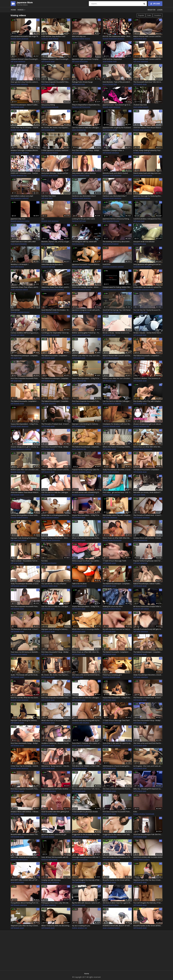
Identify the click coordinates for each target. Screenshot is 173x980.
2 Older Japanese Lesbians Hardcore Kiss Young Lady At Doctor (56, 150)
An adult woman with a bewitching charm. (87, 492)
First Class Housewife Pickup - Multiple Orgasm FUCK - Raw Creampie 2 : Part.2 (87, 150)
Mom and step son (79, 36)
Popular (141, 15)
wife (81, 723)
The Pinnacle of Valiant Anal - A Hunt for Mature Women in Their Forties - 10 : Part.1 (56, 424)
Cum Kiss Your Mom (49, 196)
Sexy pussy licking (48, 105)
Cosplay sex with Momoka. (51, 880)
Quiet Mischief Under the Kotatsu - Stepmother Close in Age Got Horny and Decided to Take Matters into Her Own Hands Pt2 (56, 310)
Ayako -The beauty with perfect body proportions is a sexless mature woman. (25, 675)
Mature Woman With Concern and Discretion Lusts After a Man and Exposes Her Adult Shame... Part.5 (148, 36)
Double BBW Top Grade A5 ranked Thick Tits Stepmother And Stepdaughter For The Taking (148, 287)
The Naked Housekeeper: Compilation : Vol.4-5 (117, 584)
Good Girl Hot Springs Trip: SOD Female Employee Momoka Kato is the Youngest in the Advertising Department (117, 310)
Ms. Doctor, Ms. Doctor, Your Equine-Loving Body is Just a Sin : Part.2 (56, 128)
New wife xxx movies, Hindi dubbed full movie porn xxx (148, 492)
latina (116, 905)
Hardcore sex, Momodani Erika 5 (84, 196)
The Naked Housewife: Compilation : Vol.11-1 (56, 356)
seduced (25, 198)
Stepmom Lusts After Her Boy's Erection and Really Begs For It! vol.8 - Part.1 (148, 880)
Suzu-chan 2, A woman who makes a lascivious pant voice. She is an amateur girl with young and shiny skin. (87, 743)
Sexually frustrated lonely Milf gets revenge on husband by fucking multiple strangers (148, 629)
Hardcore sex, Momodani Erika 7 (115, 196)
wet (48, 244)
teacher (85, 859)
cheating (86, 723)
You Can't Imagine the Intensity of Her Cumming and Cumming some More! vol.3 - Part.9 (148, 903)
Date (149, 15)
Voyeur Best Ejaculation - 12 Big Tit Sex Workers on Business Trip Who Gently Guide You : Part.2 (25, 424)
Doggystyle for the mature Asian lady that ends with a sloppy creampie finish (117, 834)
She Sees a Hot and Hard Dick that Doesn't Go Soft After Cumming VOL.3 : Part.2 (148, 743)
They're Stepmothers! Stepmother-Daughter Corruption (87, 105)
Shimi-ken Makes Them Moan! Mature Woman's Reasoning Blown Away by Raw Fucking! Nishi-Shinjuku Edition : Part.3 (25, 492)
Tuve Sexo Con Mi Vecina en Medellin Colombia (25, 652)
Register (151, 10)
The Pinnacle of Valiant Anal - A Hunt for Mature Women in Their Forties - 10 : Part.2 (148, 515)
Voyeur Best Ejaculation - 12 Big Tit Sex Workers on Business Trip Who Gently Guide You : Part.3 (87, 515)
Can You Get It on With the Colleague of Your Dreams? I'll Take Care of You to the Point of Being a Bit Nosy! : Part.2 (117, 401)
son (18, 335)
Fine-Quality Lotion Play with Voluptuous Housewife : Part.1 (148, 401)
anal (86, 814)
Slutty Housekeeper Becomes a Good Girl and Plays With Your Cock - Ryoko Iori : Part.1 (117, 470)
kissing (87, 38)
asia (144, 244)
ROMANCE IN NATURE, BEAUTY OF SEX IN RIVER (117, 926)
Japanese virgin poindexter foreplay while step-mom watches (87, 59)
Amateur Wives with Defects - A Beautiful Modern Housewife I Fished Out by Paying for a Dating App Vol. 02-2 (25, 812)
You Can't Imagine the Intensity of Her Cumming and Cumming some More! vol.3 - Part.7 (87, 880)
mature (25, 289)
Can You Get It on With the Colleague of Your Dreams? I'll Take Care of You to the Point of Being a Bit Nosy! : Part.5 (87, 698)
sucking (147, 859)
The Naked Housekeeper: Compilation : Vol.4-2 (56, 378)
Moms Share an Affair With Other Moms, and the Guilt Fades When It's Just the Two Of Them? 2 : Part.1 (117, 538)
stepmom (24, 84)
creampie (114, 267)
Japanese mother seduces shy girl (54, 834)
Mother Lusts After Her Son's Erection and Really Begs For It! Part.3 (117, 378)
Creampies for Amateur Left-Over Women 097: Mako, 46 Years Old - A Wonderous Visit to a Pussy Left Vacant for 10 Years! (117, 424)
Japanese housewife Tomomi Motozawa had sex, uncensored (87, 264)
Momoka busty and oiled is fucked (115, 173)
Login (160, 10)
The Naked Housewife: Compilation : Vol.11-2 (148, 356)
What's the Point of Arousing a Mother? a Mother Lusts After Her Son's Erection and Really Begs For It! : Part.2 (87, 538)
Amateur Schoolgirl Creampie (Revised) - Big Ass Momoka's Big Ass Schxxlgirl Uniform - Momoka (25, 150)
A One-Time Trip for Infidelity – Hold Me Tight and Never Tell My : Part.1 (25, 128)
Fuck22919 (106, 264)
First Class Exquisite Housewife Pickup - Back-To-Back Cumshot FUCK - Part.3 (56, 82)
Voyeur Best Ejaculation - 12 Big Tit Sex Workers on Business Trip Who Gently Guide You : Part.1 (87, 378)
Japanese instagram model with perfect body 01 (87, 310)
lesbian (56, 38)
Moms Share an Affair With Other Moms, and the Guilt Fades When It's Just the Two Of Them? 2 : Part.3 (148, 447)
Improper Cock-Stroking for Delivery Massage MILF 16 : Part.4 (25, 720)
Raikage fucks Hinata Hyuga (82, 82)
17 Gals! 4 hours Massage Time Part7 (116, 720)
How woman (15, 310)
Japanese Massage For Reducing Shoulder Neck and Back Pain (148, 196)
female (111, 84)
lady (115, 84)
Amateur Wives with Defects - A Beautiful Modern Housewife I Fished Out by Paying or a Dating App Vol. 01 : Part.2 (148, 538)
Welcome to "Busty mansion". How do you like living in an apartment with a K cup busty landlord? (56, 766)
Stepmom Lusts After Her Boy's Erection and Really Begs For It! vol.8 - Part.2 (25, 926)
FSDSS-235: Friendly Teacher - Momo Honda (87, 287)
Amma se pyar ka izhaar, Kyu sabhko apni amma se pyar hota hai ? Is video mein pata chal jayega (87, 561)
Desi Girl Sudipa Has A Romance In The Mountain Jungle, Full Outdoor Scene (117, 857)
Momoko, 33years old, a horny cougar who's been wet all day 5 (56, 242)
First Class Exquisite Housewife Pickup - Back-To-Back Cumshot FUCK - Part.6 (25, 789)
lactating (81, 586)
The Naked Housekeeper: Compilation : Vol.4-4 (87, 447)
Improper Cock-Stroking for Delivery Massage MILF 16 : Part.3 (56, 629)
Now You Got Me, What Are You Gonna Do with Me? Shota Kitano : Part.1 (25, 698)
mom (115, 61)
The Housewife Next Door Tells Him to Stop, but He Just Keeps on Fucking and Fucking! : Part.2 (87, 789)
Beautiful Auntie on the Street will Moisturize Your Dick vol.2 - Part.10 (148, 926)
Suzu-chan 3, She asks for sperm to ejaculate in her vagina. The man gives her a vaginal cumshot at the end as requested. (117, 743)
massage (55, 107)
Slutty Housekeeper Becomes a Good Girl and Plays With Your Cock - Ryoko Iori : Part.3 (148, 675)
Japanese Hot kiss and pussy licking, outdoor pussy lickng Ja (117, 219)
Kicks (135, 812)
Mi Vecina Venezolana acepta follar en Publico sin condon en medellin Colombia (148, 606)
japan (55, 586)
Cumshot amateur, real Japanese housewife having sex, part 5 (148, 219)
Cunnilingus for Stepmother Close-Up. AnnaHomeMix (56, 333)
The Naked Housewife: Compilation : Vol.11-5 (117, 652)
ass (25, 175)
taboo (22, 335)
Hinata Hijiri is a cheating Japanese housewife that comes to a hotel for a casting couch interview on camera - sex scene (56, 515)
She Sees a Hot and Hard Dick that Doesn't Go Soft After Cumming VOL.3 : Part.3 (117, 789)
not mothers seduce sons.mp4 (22, 196)
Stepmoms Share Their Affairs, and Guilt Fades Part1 (25, 287)
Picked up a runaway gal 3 (112, 675)
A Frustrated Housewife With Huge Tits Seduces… (25, 36)
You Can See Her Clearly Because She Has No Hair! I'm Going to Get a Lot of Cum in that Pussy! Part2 (148, 310)
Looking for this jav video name (83, 219)
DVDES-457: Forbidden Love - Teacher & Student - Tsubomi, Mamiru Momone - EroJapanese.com (25, 173)
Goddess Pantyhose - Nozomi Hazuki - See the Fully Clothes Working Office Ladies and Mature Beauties (56, 743)
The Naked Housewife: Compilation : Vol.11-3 (25, 401)
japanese (25, 38)
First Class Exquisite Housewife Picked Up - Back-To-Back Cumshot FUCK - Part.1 (25, 378)
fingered (115, 244)
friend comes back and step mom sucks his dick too (148, 173)
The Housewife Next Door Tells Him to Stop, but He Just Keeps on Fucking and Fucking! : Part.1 (148, 82)
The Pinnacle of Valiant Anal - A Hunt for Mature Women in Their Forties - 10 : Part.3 (25, 629)
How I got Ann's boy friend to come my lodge (25, 82)
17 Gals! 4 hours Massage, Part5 (114, 561)
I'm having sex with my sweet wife (84, 242)
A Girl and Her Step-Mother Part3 (53, 36)
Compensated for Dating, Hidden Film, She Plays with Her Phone (117, 287)
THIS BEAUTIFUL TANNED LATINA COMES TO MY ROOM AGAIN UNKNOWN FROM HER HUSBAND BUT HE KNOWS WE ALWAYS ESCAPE (87, 766)
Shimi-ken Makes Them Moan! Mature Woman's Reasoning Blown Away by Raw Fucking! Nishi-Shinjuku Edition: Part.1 (148, 128)
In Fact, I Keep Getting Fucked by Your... (147, 150)
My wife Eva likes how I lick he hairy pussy (117, 629)
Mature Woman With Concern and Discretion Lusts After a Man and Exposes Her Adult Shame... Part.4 (56, 470)
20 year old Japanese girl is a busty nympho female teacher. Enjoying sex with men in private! (25, 447)
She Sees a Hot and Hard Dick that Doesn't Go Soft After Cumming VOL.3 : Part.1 (87, 675)
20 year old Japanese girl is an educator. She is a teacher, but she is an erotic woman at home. (148, 424)
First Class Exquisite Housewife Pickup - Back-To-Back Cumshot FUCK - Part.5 (56, 698)
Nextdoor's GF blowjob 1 (20, 264)
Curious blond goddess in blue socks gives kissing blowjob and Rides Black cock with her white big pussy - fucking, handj (25, 515)
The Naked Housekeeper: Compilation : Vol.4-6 (148, 652)
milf (135, 38)
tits (85, 130)
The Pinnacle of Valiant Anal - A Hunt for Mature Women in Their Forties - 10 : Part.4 (148, 698)
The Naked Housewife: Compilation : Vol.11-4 (148, 470)
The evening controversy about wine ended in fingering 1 (117, 242)
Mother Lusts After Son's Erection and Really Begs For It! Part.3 (25, 470)
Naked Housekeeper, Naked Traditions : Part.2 (148, 584)
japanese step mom (18, 219)
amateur (26, 152)
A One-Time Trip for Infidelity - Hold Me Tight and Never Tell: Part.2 (25, 766)
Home (13, 10)
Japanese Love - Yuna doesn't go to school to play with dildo (117, 105)
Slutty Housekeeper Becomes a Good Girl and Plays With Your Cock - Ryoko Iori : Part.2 (25, 584)
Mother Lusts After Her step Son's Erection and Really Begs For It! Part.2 (87, 356)
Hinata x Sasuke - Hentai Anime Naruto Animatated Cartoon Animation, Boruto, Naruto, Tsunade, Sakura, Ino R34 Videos (148, 333)
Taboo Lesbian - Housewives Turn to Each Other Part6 (25, 561)
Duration (158, 15)
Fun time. (45, 561)
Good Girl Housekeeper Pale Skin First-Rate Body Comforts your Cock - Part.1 (148, 834)
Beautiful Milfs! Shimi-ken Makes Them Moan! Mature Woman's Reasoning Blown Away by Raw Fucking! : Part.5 (25, 834)
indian (111, 495)
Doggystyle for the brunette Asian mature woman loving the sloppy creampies (87, 834)
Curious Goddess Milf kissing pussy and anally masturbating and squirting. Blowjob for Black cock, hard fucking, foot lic (25, 333)
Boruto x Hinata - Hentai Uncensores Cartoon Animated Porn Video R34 (117, 333)
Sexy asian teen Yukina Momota (84, 173)
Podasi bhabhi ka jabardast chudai (85, 812)
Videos (22, 10)
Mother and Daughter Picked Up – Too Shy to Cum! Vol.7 (87, 333)
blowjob (14, 38)
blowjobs (23, 244)
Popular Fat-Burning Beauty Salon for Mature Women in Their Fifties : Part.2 (148, 561)
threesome (113, 38)
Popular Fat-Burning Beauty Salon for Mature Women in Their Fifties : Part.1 (87, 470)
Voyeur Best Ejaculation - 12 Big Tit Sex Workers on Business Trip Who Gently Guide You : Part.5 (117, 698)
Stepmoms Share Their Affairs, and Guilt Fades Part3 (56, 287)
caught (115, 130)
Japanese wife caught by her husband (117, 128)
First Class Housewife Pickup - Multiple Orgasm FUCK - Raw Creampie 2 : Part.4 (148, 720)
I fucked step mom (140, 105)
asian (19, 38)
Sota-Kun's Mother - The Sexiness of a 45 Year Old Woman (148, 378)
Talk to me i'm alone (79, 584)
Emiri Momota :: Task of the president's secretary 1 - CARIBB (117, 82)
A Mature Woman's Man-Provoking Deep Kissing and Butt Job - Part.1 (56, 59)
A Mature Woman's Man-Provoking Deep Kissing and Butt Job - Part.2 (25, 59)
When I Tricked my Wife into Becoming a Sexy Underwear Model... (56, 926)
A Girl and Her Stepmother (112, 59)
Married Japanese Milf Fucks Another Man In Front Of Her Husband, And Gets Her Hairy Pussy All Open (56, 789)
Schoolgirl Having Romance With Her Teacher (87, 857)
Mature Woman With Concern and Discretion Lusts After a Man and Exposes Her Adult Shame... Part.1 (148, 59)
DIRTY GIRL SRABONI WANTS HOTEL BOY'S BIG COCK (25, 857)
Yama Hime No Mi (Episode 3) (52, 264)
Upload (155, 4)
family (18, 84)
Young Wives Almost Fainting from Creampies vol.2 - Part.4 (25, 903)
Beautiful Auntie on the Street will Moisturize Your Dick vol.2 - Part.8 (117, 880)
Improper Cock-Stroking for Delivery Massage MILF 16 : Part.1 (87, 424)
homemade (121, 289)
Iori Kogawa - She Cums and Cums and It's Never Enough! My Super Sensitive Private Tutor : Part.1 (148, 766)
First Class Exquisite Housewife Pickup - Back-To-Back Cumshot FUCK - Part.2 (87, 401)
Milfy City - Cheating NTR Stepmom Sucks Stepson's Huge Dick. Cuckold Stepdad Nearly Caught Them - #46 (148, 789)
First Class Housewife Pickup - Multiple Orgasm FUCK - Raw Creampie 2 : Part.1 (56, 447)
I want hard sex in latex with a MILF (23, 242)
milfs (16, 267)
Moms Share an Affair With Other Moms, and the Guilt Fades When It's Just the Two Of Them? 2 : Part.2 (87, 652)
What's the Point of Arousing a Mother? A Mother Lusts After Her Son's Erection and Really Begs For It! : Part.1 (117, 447)
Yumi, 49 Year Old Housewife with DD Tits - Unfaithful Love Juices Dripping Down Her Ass (56, 857)
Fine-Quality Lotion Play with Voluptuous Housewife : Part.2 (117, 515)
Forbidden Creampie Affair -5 (113, 150)
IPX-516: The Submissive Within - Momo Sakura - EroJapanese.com (117, 36)
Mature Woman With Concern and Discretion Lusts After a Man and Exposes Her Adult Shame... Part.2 (117, 356)
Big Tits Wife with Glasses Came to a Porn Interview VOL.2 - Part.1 (87, 903)
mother (82, 38)
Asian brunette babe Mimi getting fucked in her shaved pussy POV (56, 812)
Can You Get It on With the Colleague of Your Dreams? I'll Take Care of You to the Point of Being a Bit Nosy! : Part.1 (87, 128)
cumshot (120, 267)
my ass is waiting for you (81, 926)
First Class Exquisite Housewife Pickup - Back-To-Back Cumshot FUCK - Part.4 (25, 606)
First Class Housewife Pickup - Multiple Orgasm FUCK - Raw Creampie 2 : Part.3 (56, 652)
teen (22, 882)
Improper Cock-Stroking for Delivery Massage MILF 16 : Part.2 (25, 538)
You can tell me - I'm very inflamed (54, 584)
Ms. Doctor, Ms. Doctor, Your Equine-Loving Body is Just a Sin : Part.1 (56, 675)
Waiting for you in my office (113, 606)
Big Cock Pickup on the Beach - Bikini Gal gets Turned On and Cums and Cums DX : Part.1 (56, 538)
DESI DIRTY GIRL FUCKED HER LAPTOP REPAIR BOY (25, 880)
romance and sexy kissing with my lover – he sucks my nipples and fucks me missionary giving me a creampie (87, 720)
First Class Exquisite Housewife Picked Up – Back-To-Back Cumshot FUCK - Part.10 (117, 812)
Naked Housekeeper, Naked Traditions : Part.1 (25, 105)
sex (43, 219)
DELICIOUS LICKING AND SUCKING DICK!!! (148, 857)
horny (52, 244)
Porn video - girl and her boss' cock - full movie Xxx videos (117, 492)
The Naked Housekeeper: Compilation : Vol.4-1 (25, 356)
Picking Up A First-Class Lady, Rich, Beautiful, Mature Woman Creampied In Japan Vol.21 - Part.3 (56, 903)
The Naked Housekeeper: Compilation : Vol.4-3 (56, 401)
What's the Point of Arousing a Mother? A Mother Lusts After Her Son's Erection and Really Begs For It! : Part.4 (56, 720)
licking (44, 107)
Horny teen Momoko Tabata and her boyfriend (56, 173)
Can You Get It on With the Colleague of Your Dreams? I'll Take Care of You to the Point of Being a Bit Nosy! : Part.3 (56, 492)
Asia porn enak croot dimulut (144, 242)
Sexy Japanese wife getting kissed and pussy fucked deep (148, 264)
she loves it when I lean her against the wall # (117, 903)
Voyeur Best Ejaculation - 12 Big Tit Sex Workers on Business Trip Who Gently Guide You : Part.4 (87, 606)
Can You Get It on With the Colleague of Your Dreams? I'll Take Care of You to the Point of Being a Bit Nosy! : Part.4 (56, 606)
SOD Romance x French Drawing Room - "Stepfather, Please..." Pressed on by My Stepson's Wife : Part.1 (117, 766)
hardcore (45, 38)
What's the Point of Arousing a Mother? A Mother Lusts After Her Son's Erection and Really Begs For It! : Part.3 (87, 629)
